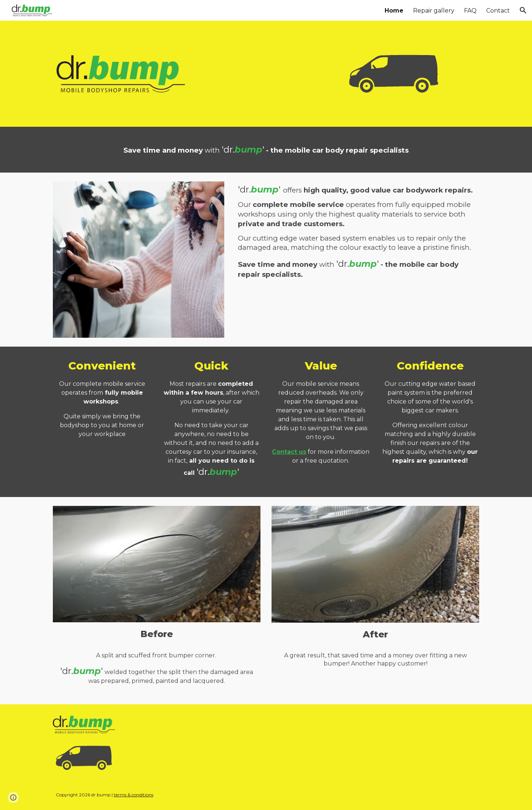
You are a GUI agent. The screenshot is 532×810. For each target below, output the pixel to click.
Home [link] (394, 11)
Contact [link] (498, 11)
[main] (266, 150)
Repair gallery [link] (434, 11)
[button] (523, 10)
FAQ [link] (470, 11)
